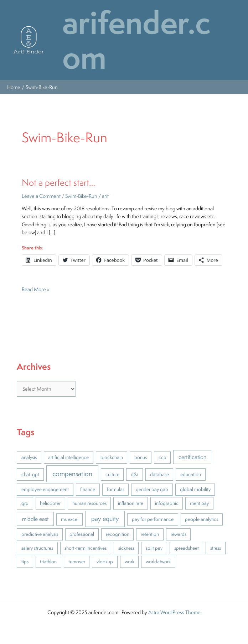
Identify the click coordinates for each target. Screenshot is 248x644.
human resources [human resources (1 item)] (89, 503)
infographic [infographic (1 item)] (167, 503)
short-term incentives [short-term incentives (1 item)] (86, 548)
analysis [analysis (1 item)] (29, 457)
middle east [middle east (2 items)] (35, 519)
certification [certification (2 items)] (192, 457)
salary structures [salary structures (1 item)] (37, 548)
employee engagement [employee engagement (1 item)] (45, 489)
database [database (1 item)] (159, 474)
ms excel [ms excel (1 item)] (70, 519)
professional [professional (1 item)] (82, 534)
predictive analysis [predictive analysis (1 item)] (40, 534)
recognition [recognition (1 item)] (118, 534)
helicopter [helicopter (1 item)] (50, 503)
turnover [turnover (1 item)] (77, 561)
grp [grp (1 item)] (25, 503)
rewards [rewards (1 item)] (179, 534)
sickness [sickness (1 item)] (126, 548)
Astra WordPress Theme (174, 612)
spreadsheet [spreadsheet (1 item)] (187, 548)
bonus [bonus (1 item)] (141, 457)
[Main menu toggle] (241, 40)
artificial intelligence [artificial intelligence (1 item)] (68, 457)
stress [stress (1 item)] (216, 548)
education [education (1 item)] (191, 474)
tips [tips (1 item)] (25, 561)
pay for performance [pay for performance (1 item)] (153, 519)
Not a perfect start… (58, 182)
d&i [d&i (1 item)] (135, 474)
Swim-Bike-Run (81, 196)
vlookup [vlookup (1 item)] (105, 561)
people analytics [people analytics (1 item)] (201, 519)
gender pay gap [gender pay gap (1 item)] (152, 489)
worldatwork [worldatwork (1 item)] (158, 561)
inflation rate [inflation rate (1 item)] (131, 503)
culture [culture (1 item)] (112, 474)
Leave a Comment (41, 196)
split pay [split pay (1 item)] (154, 548)
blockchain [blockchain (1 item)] (112, 457)
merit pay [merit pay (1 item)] (199, 503)
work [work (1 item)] (130, 561)
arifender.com (136, 40)
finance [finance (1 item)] (88, 489)
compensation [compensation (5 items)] (72, 474)
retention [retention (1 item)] (150, 534)
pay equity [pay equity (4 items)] (105, 518)
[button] (29, 40)
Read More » (36, 289)
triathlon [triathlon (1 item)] (48, 561)
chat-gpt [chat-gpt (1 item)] (30, 474)
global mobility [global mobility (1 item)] (195, 489)
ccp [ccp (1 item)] (162, 457)
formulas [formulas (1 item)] (116, 489)
